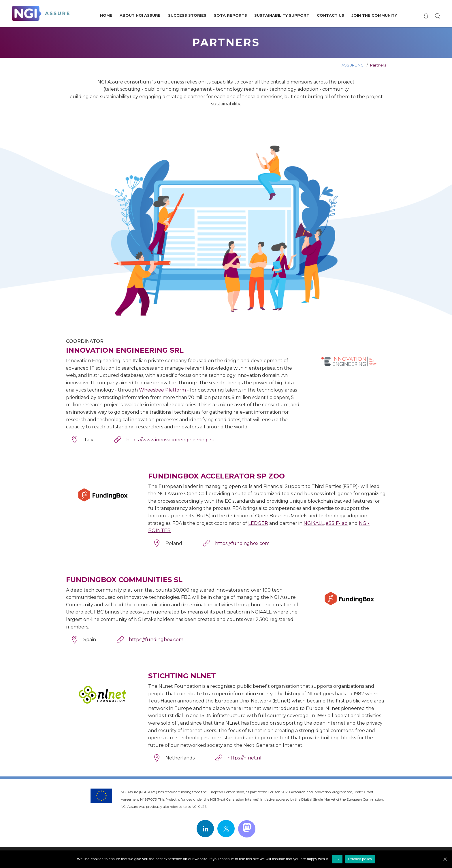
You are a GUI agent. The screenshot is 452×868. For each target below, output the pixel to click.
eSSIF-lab (337, 523)
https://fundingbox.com (242, 543)
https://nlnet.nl (244, 758)
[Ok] (445, 859)
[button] (437, 16)
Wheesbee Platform (162, 390)
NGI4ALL (314, 523)
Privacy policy (360, 859)
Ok (337, 859)
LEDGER (258, 523)
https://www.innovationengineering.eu (171, 440)
